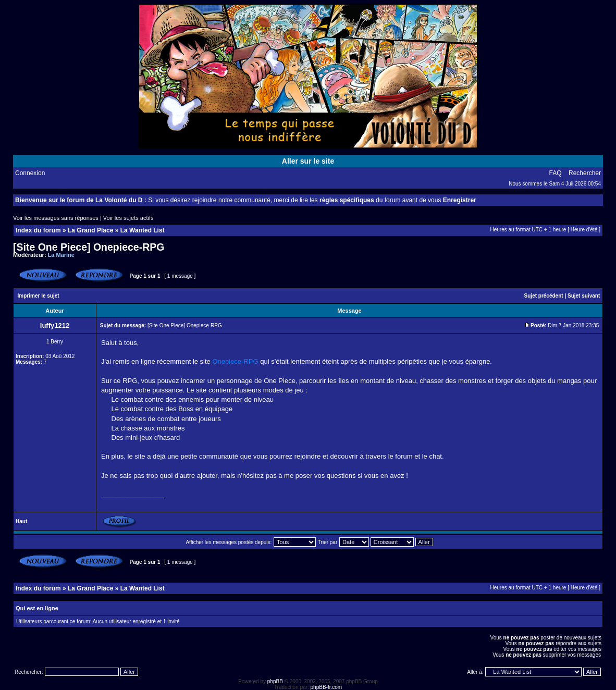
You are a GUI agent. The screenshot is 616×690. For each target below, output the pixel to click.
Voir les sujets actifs (128, 218)
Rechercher (585, 173)
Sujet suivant (584, 296)
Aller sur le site (308, 161)
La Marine (61, 255)
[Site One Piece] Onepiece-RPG (89, 247)
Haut (21, 521)
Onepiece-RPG (235, 361)
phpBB (275, 681)
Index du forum (38, 230)
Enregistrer (460, 200)
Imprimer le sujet (39, 296)
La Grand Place (90, 230)
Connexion (30, 173)
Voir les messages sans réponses (56, 218)
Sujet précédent (544, 296)
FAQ (556, 173)
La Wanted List (143, 230)
